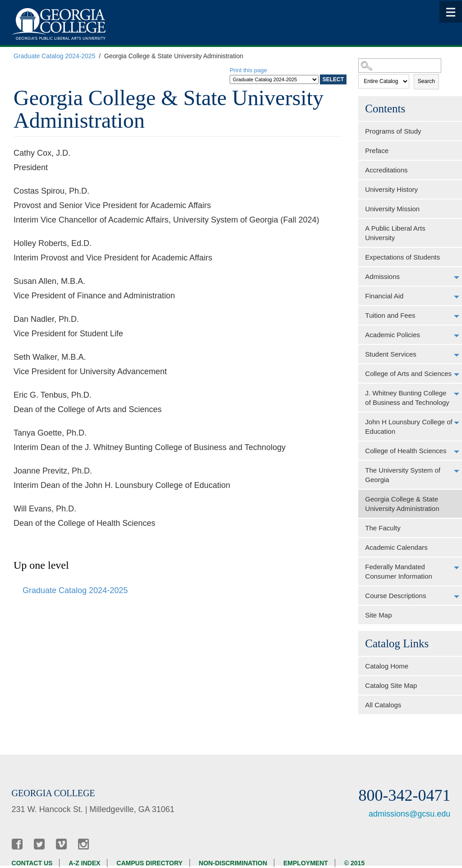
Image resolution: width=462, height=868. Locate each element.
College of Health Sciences (406, 451)
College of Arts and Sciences (408, 374)
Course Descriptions (395, 596)
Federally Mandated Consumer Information (398, 571)
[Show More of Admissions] (457, 278)
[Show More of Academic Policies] (457, 336)
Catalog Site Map (391, 685)
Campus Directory (149, 863)
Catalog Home (387, 666)
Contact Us (32, 863)
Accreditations (386, 170)
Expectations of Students (402, 257)
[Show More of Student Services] (457, 355)
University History (391, 189)
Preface (377, 151)
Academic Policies (393, 335)
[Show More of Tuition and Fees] (457, 316)
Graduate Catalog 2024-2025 (54, 56)
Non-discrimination (233, 863)
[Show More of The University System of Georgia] (457, 471)
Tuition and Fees (390, 315)
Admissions (382, 276)
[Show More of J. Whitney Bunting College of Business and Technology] (457, 394)
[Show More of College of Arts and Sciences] (457, 375)
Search (426, 81)
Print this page (248, 70)
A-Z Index (84, 863)
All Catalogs (383, 705)
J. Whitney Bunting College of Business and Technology (407, 398)
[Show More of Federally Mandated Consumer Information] (457, 568)
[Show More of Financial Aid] (457, 297)
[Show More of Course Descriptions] (457, 597)
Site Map (378, 615)
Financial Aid (384, 296)
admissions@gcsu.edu (409, 814)
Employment (306, 863)
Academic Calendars (396, 547)
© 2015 (354, 863)
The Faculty (383, 528)
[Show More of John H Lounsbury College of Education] (457, 423)
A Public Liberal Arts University (395, 233)
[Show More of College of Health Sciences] (457, 452)
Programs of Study (393, 131)
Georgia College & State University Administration (402, 504)
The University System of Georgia (403, 475)
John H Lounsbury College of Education (409, 427)
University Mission (392, 209)
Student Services (390, 354)
